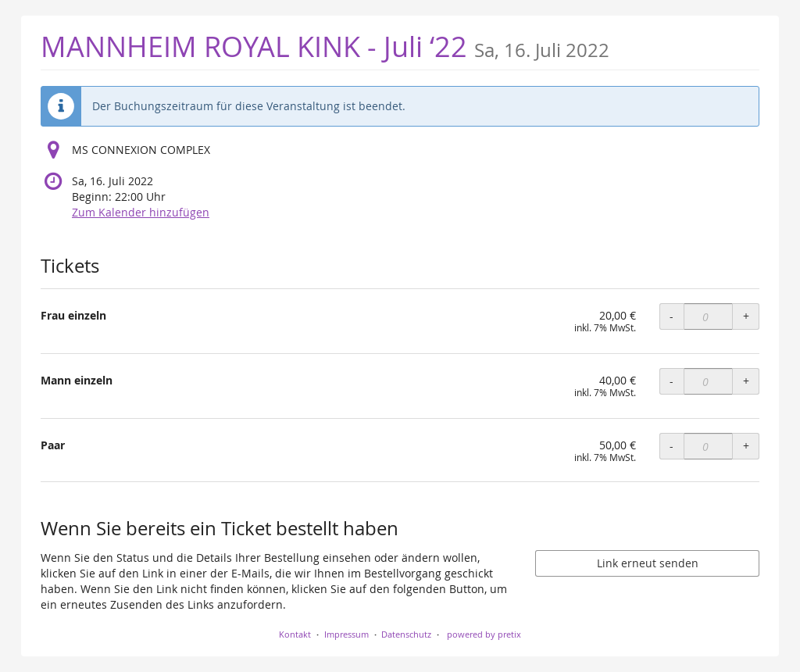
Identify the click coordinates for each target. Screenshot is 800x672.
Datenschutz (406, 634)
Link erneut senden (648, 563)
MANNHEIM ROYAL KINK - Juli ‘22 (325, 46)
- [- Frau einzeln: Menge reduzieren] (671, 316)
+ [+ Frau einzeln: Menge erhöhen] (746, 316)
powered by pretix (484, 634)
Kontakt (295, 634)
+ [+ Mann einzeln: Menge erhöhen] (746, 381)
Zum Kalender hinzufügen (141, 212)
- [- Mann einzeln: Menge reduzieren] (671, 381)
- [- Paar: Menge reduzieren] (671, 446)
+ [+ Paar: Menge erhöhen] (746, 446)
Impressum (346, 634)
